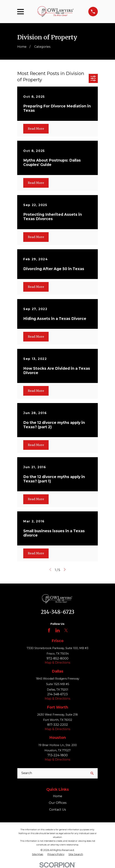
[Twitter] (66, 630)
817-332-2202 (58, 725)
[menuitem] (38, 854)
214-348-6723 (58, 612)
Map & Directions (57, 663)
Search (27, 773)
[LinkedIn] (57, 630)
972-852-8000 (57, 658)
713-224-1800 (58, 755)
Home (58, 796)
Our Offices (58, 803)
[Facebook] (49, 630)
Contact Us (57, 810)
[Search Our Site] (92, 773)
